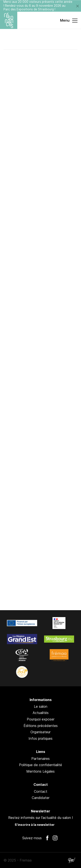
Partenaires (40, 759)
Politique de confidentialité (40, 765)
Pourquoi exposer (41, 719)
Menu (69, 21)
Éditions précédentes (41, 726)
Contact (41, 791)
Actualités (41, 713)
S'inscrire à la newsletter (35, 825)
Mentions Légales (40, 771)
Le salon (41, 706)
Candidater (41, 798)
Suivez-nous (32, 838)
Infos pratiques (40, 738)
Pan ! (71, 860)
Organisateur (40, 732)
